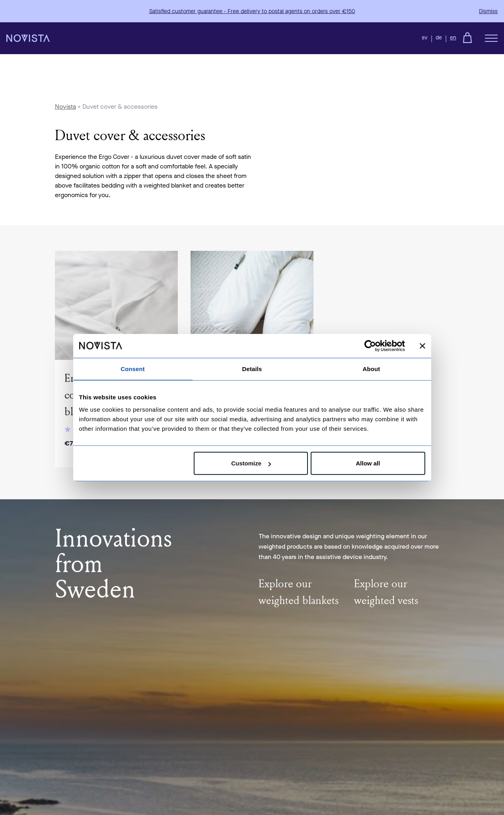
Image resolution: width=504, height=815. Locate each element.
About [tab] (372, 368)
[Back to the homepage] (28, 38)
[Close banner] (422, 346)
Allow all (368, 463)
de (439, 38)
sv (425, 38)
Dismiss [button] (488, 11)
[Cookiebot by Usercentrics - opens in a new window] (370, 346)
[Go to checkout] (467, 37)
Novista (65, 107)
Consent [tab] (133, 368)
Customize (251, 463)
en (453, 38)
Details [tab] (252, 368)
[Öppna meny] (491, 38)
